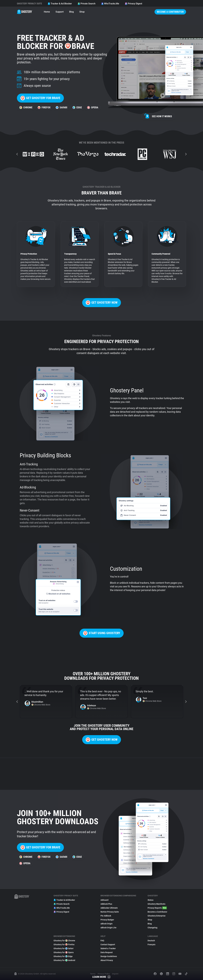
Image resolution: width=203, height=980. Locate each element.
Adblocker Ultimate (109, 908)
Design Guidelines (109, 956)
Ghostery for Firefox (64, 944)
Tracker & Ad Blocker (60, 4)
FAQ (102, 941)
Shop (82, 12)
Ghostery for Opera (64, 952)
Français (151, 944)
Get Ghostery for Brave (40, 98)
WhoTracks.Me (110, 4)
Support (60, 12)
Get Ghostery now (102, 303)
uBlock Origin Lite (108, 928)
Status (150, 900)
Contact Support (108, 944)
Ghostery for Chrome (64, 941)
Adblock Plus (106, 904)
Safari (61, 107)
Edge (77, 107)
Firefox (44, 107)
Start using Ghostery (102, 633)
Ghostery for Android (64, 960)
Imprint (115, 974)
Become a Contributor (170, 12)
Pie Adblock (106, 916)
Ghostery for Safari (64, 948)
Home (47, 12)
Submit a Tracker (108, 948)
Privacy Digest (133, 4)
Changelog (152, 928)
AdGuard (104, 900)
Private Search (86, 4)
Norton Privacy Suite (110, 912)
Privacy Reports (157, 908)
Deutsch (151, 941)
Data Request (107, 952)
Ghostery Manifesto (156, 904)
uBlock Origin (107, 924)
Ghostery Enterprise (157, 916)
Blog (71, 12)
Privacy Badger (107, 920)
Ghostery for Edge (63, 956)
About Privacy (107, 960)
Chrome (26, 107)
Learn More (101, 977)
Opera (93, 107)
